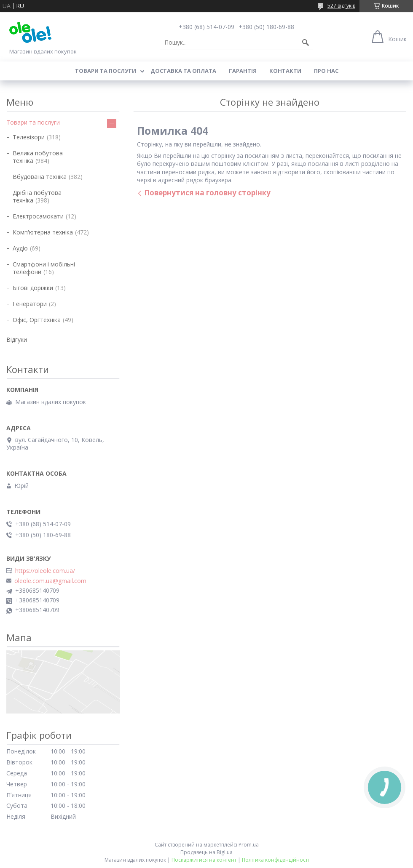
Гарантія (243, 71)
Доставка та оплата (183, 71)
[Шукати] (306, 43)
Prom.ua (249, 845)
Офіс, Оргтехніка (37, 320)
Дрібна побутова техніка (37, 196)
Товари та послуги (106, 71)
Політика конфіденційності (275, 860)
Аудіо (20, 248)
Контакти (285, 71)
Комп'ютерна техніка (43, 232)
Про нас (326, 71)
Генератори (30, 304)
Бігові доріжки (33, 288)
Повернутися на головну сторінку (207, 193)
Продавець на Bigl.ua (206, 852)
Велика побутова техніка (38, 157)
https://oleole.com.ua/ (45, 571)
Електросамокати (38, 216)
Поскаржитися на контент (204, 860)
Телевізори (29, 137)
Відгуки (17, 339)
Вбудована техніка (40, 177)
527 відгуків (341, 6)
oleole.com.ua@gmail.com (50, 581)
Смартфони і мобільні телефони (44, 268)
